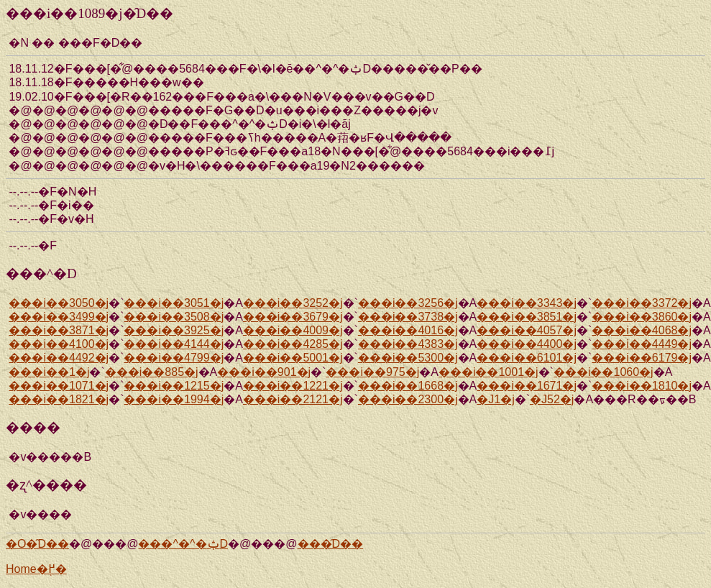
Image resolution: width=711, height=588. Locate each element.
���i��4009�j (293, 330)
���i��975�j (372, 372)
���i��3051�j (174, 303)
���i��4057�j (527, 330)
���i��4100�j (59, 344)
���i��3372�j (642, 303)
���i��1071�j (59, 386)
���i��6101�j (527, 358)
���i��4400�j (527, 344)
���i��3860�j (642, 317)
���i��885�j (152, 372)
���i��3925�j (174, 330)
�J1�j (495, 399)
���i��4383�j (408, 344)
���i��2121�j (293, 399)
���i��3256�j (408, 303)
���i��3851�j (527, 317)
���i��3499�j (59, 317)
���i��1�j (49, 372)
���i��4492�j (59, 358)
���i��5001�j (293, 358)
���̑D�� (331, 544)
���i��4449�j (642, 344)
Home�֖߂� (36, 569)
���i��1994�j (174, 399)
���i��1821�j (59, 399)
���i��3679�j (293, 317)
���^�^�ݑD (183, 544)
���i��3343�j (527, 303)
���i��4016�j (408, 330)
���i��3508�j (174, 317)
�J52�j (552, 399)
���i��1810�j (642, 386)
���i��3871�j (59, 330)
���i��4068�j (642, 330)
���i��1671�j (527, 386)
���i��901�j (264, 372)
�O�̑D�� (37, 544)
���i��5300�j (408, 358)
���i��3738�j (408, 317)
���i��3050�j (59, 303)
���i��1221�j (293, 386)
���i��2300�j (408, 399)
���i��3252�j (293, 303)
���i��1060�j (604, 372)
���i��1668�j (408, 386)
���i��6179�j (642, 358)
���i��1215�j (174, 386)
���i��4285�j (293, 344)
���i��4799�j (174, 358)
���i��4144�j (174, 344)
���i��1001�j (488, 372)
